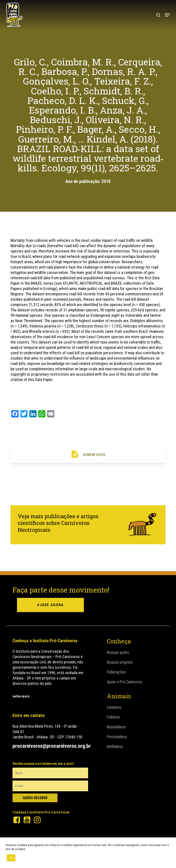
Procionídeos (117, 737)
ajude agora (50, 605)
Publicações (116, 672)
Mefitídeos (115, 747)
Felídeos (113, 717)
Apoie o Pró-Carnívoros (125, 682)
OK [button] (11, 858)
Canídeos (114, 707)
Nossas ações (118, 652)
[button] (167, 15)
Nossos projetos (120, 662)
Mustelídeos (116, 727)
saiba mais (21, 696)
